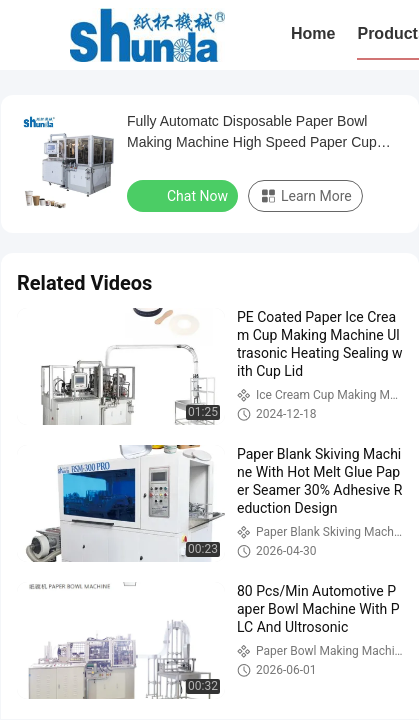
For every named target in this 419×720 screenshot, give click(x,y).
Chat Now (184, 195)
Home (313, 33)
